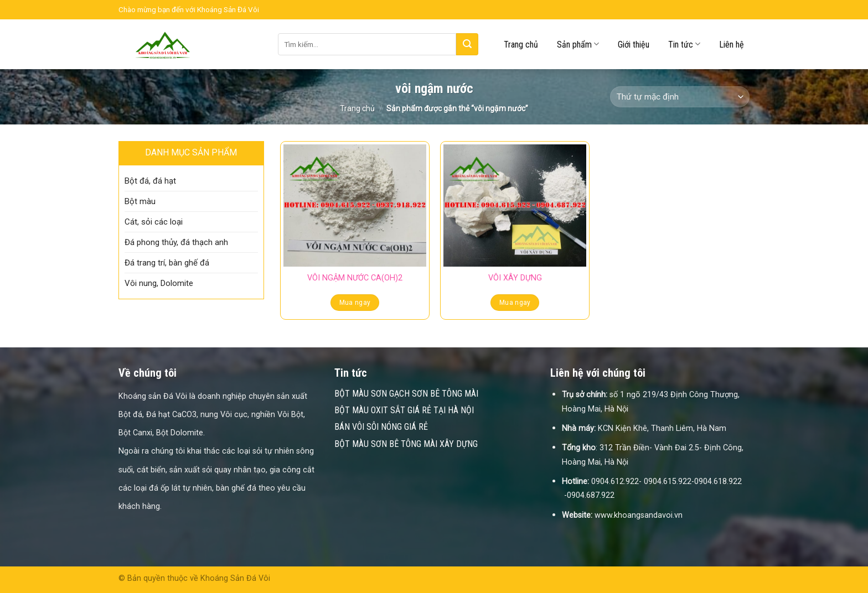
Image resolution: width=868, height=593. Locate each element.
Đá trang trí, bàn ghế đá (167, 263)
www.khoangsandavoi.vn (639, 515)
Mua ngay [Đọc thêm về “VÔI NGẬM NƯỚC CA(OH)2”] (355, 303)
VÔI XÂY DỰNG (515, 278)
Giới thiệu (634, 45)
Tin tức (684, 44)
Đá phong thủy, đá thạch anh (176, 242)
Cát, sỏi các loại (154, 222)
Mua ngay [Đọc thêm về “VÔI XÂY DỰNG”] (515, 303)
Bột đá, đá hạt (150, 181)
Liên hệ (732, 45)
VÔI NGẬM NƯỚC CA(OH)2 (355, 278)
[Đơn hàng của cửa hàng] (680, 97)
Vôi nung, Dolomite (159, 283)
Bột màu (140, 201)
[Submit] (467, 44)
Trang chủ (521, 45)
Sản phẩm (578, 44)
